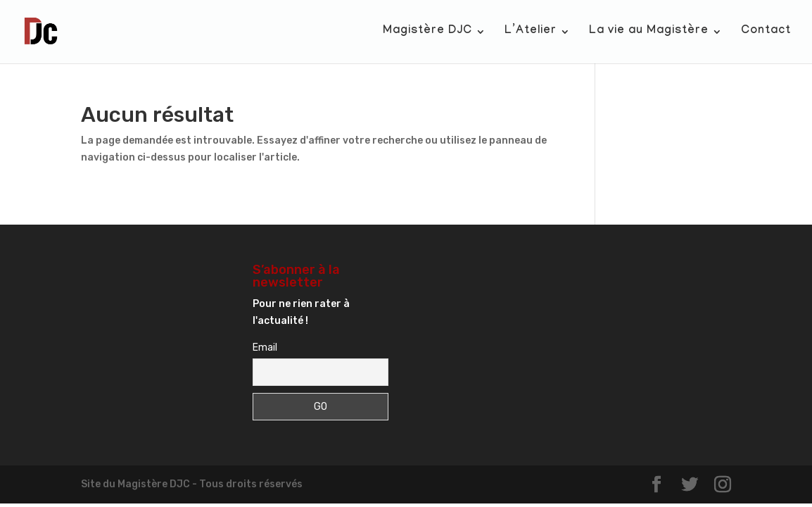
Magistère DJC (427, 32)
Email (265, 348)
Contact (766, 32)
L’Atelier (531, 32)
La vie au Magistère (649, 32)
